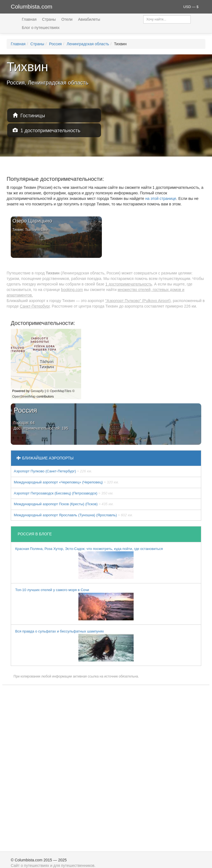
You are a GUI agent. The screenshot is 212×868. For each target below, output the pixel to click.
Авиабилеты (89, 19)
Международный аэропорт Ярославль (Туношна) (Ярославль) (73, 515)
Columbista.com (32, 6)
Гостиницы (29, 116)
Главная (29, 19)
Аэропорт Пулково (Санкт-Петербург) (53, 471)
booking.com (72, 290)
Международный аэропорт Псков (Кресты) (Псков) (64, 504)
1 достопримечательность (47, 130)
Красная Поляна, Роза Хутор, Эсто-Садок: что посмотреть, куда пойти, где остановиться (89, 563)
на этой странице (161, 199)
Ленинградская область (88, 44)
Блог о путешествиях (41, 28)
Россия (55, 44)
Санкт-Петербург (35, 306)
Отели (67, 19)
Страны (49, 19)
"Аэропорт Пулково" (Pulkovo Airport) (138, 301)
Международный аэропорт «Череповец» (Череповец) (66, 482)
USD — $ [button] (191, 7)
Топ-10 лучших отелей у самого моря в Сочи (74, 604)
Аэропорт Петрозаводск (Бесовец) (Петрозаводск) (64, 493)
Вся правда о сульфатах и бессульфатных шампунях (74, 645)
